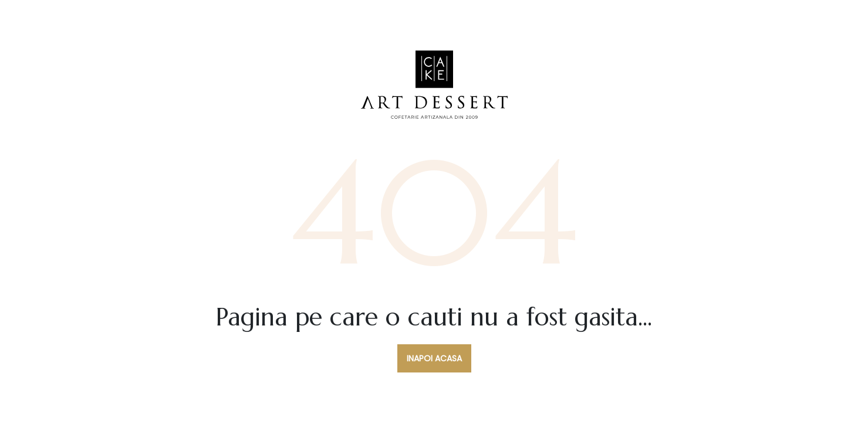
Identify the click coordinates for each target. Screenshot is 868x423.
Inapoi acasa (434, 358)
